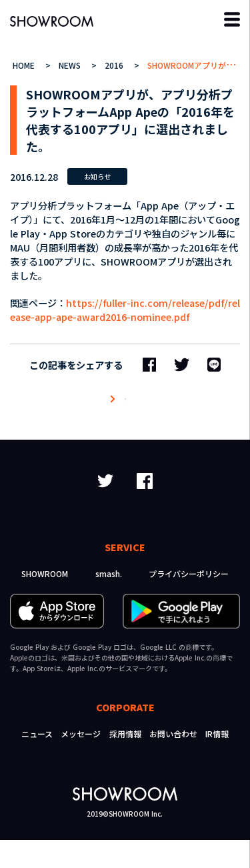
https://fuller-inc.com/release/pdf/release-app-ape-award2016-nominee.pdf (125, 310)
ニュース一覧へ (125, 413)
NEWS (71, 65)
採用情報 (125, 762)
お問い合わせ (173, 762)
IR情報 (217, 762)
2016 (115, 65)
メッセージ (81, 762)
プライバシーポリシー (189, 601)
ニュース (37, 762)
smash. (109, 601)
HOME (25, 65)
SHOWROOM (45, 601)
